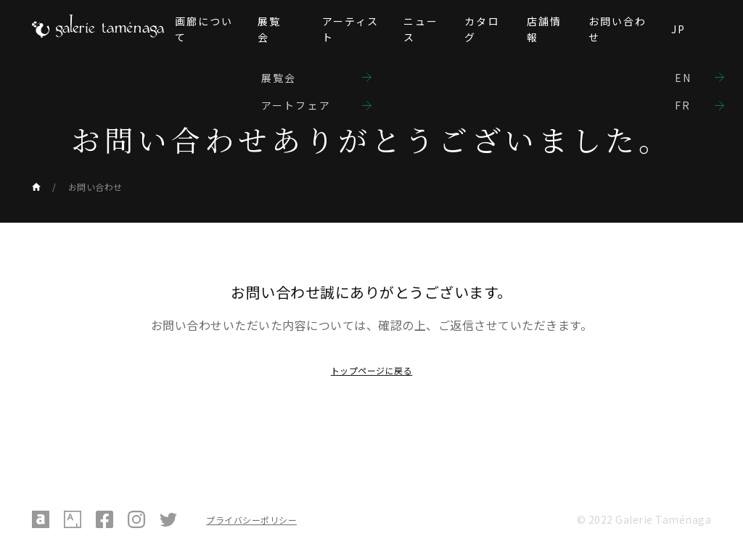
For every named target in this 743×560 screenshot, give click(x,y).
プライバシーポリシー (251, 520)
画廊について (204, 29)
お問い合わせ (618, 29)
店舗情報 (544, 29)
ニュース (421, 29)
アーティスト (351, 29)
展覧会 (269, 29)
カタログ (482, 29)
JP (678, 29)
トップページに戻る (372, 370)
